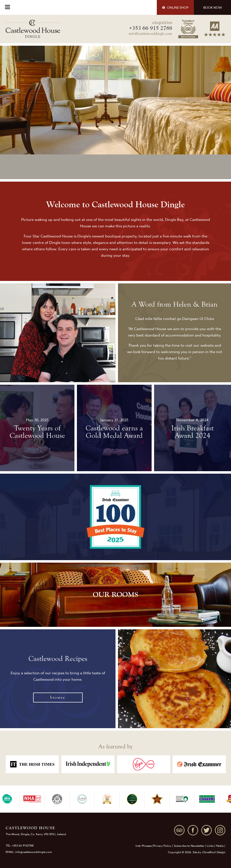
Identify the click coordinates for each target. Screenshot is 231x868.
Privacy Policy (162, 846)
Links (210, 846)
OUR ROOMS (115, 595)
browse (58, 697)
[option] (32, 764)
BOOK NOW (213, 7)
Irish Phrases (144, 846)
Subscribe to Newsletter (189, 846)
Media (220, 846)
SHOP (175, 7)
